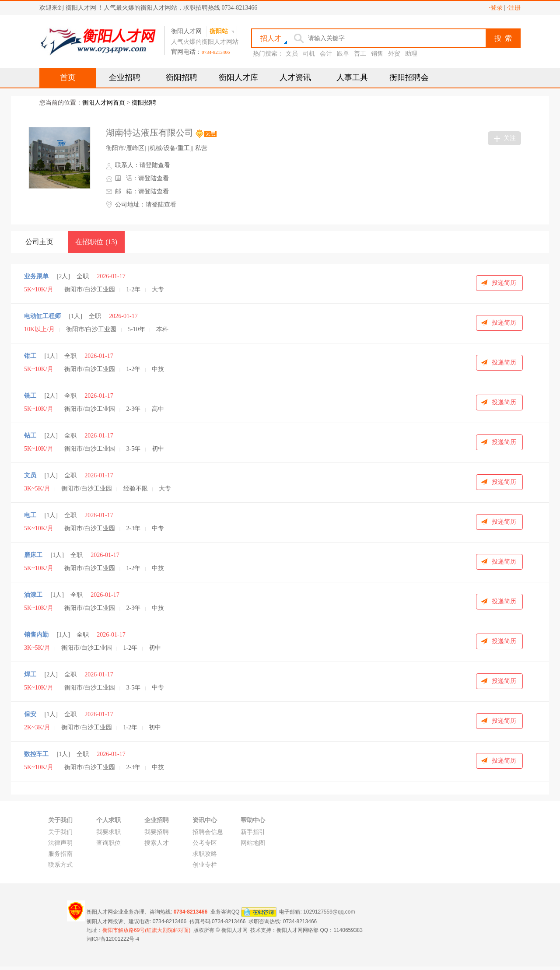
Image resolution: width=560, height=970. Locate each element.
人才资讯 (295, 77)
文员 (292, 54)
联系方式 (60, 865)
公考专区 (205, 843)
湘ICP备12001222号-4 (113, 939)
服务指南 (60, 854)
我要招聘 (157, 832)
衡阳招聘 (182, 77)
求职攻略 (205, 854)
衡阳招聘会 (409, 77)
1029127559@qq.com (329, 911)
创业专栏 (205, 865)
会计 (326, 54)
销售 (377, 54)
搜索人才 (157, 843)
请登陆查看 (155, 165)
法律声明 (60, 843)
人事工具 (352, 77)
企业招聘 (125, 77)
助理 (411, 54)
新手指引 (253, 832)
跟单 (343, 54)
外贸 (394, 54)
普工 (360, 54)
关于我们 (60, 832)
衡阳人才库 (238, 77)
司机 (309, 54)
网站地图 (253, 843)
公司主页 (39, 242)
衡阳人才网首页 (104, 103)
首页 (68, 77)
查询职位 (108, 843)
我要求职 (108, 832)
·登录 (496, 8)
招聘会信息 (208, 832)
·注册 (514, 8)
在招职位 (96, 242)
